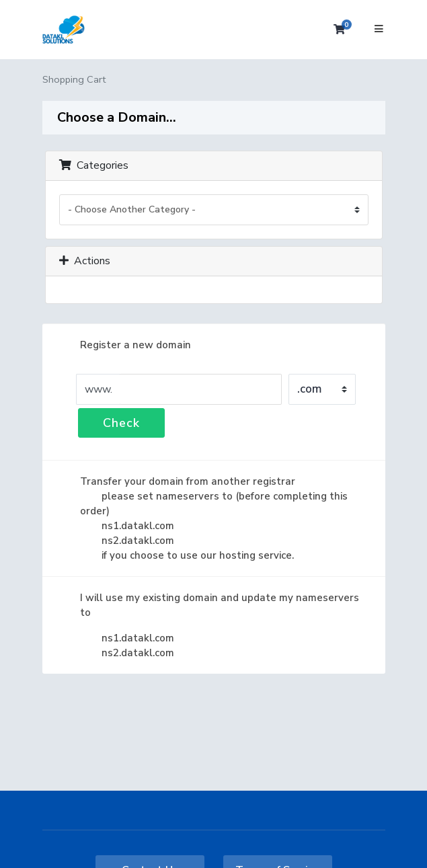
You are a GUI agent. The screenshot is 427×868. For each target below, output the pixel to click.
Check (121, 423)
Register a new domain (125, 345)
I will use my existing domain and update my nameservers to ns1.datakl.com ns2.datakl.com (209, 625)
